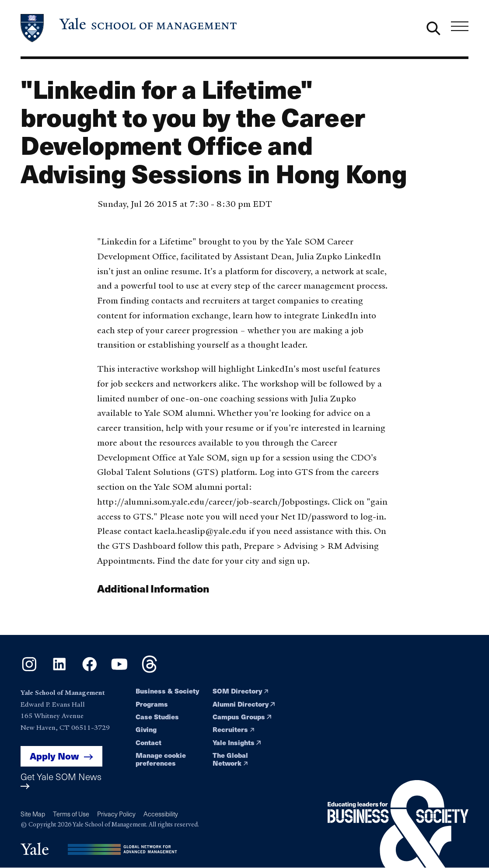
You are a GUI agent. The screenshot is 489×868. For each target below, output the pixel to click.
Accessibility (161, 814)
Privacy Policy (116, 814)
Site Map (33, 814)
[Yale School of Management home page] (129, 28)
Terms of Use (71, 814)
